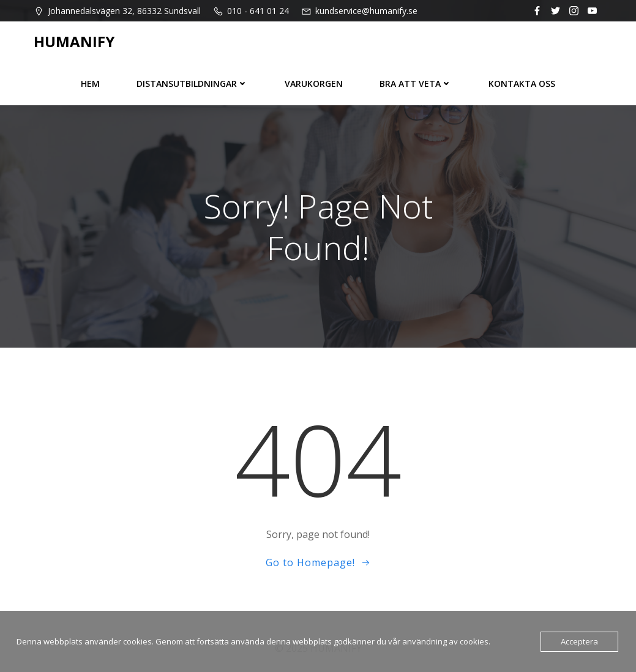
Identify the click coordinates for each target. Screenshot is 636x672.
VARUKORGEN (314, 84)
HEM (90, 84)
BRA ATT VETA (416, 84)
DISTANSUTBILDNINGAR (192, 84)
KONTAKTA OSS (522, 84)
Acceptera (579, 641)
